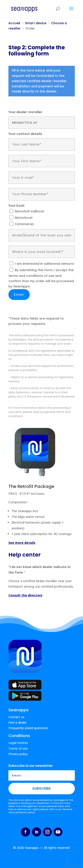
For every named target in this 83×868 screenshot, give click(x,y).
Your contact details (25, 134)
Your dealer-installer (25, 112)
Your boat (16, 206)
